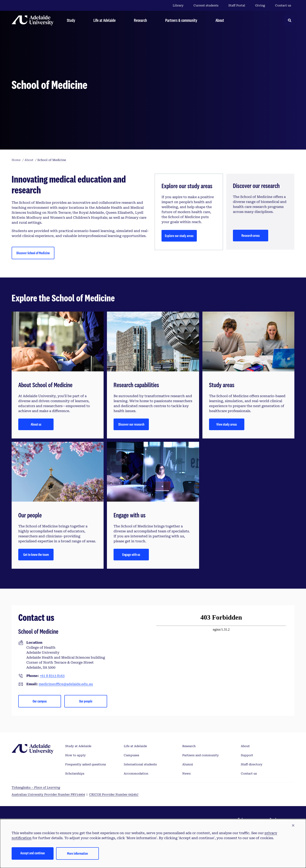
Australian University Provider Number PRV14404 (48, 794)
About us (36, 424)
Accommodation (136, 773)
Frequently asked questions (86, 764)
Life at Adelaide (135, 746)
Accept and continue (33, 853)
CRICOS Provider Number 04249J (114, 794)
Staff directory (252, 764)
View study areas (227, 424)
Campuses (131, 755)
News (186, 773)
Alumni (188, 764)
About (245, 746)
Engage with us (131, 554)
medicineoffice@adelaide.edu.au (66, 684)
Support (247, 755)
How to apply (75, 755)
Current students (206, 5)
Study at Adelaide (78, 746)
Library (178, 5)
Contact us (283, 5)
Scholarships (75, 773)
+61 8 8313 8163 (52, 676)
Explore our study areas (179, 236)
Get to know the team (36, 554)
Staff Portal (237, 5)
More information (77, 853)
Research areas (251, 235)
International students (140, 764)
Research (189, 746)
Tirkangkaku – (36, 787)
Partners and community (201, 755)
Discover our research (131, 424)
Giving (260, 5)
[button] (293, 826)
